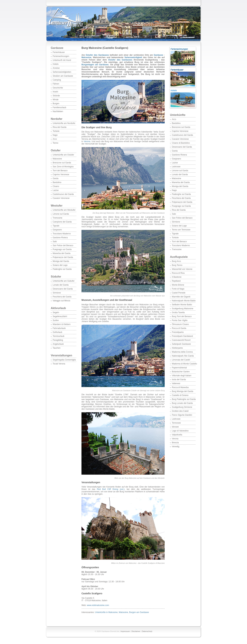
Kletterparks (177, 348)
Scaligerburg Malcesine (183, 309)
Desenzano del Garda (63, 289)
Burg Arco (176, 261)
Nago (55, 135)
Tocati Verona (59, 364)
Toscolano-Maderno (62, 234)
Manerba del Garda (61, 253)
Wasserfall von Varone (182, 269)
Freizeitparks (178, 332)
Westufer (63, 207)
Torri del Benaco (60, 171)
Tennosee (176, 423)
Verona (175, 439)
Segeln (56, 312)
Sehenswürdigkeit (133, 57)
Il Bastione (177, 277)
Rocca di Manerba (180, 387)
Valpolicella (177, 435)
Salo (174, 214)
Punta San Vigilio (180, 320)
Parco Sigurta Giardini (182, 415)
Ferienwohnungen (61, 56)
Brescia (175, 443)
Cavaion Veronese (61, 198)
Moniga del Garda (61, 261)
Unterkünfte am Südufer (64, 281)
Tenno (55, 143)
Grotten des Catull (180, 411)
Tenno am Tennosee (181, 230)
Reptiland (176, 281)
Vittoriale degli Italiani (182, 376)
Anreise (56, 68)
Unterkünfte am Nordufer (64, 123)
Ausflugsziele (183, 259)
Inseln (55, 92)
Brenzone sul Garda (62, 163)
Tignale (56, 226)
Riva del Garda (60, 127)
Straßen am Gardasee (63, 76)
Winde (56, 100)
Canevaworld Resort (181, 340)
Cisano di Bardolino (181, 143)
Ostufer (56, 150)
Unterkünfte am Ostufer (63, 155)
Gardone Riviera (60, 238)
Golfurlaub (57, 332)
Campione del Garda (62, 222)
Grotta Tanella (178, 312)
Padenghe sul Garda (62, 269)
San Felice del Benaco (63, 245)
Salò (55, 242)
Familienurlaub (59, 107)
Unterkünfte (178, 115)
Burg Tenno (177, 265)
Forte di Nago (178, 289)
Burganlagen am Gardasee (95, 65)
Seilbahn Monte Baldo (182, 305)
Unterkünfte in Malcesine (106, 612)
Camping (57, 80)
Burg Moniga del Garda (183, 391)
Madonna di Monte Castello (184, 364)
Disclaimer (136, 631)
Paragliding (58, 340)
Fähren (56, 84)
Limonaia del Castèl (181, 360)
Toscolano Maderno (181, 245)
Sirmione (57, 293)
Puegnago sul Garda (62, 249)
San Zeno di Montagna (63, 167)
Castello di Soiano (180, 395)
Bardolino (57, 182)
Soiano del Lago (60, 265)
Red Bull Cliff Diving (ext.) (111, 489)
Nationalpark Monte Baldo (184, 301)
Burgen (56, 104)
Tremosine (57, 218)
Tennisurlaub (58, 336)
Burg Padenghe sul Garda (184, 399)
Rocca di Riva (178, 273)
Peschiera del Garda (62, 297)
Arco (55, 139)
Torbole (56, 131)
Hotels (56, 64)
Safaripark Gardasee (181, 344)
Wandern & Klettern (62, 324)
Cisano (56, 186)
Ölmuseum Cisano (180, 324)
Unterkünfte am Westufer (64, 210)
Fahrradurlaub (59, 328)
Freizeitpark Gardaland (182, 336)
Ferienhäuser (59, 52)
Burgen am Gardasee (139, 612)
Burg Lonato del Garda (182, 403)
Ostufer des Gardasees (97, 55)
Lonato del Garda (61, 285)
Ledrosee (176, 167)
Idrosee (175, 427)
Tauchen (57, 348)
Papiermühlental (179, 368)
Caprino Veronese (61, 174)
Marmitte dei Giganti (181, 297)
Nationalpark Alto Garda (183, 356)
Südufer (63, 278)
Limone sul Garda (61, 214)
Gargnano (57, 230)
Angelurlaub (58, 344)
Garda (55, 178)
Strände (56, 96)
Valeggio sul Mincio (61, 301)
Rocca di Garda (179, 328)
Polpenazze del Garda (63, 257)
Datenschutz (147, 631)
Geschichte (58, 88)
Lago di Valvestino (180, 431)
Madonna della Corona (182, 352)
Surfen (56, 320)
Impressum (125, 631)
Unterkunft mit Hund (62, 60)
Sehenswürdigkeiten (62, 72)
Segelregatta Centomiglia (64, 360)
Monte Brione (178, 285)
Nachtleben (58, 111)
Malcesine (57, 159)
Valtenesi (176, 383)
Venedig (176, 447)
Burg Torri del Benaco (182, 316)
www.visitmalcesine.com (98, 605)
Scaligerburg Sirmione (182, 407)
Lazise (56, 190)
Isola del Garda (179, 380)
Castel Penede (179, 293)
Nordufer (57, 119)
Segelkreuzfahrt (60, 316)
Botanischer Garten (181, 372)
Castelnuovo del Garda (63, 194)
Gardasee (57, 48)
